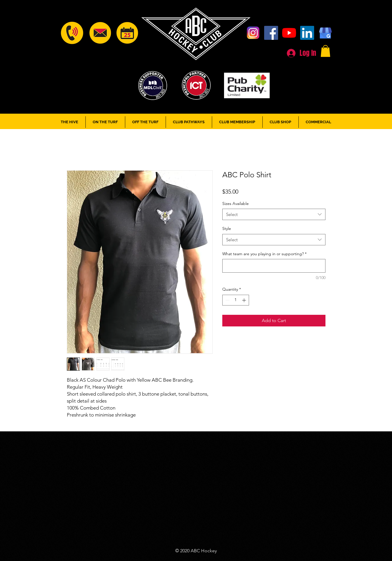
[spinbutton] (236, 300)
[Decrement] (227, 300)
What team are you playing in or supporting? (264, 254)
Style (227, 228)
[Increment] (245, 300)
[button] (325, 51)
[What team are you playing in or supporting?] (274, 266)
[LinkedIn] (307, 33)
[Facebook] (271, 33)
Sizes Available (236, 203)
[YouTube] (289, 33)
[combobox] (274, 214)
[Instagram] (253, 33)
